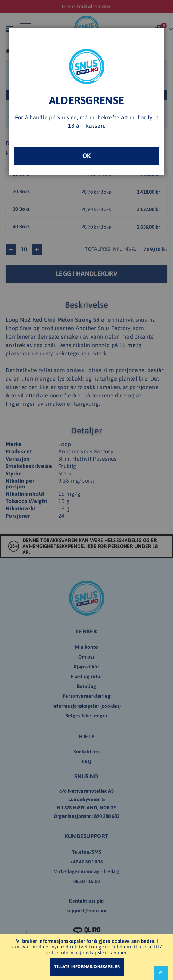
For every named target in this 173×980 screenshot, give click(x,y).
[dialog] (86, 490)
